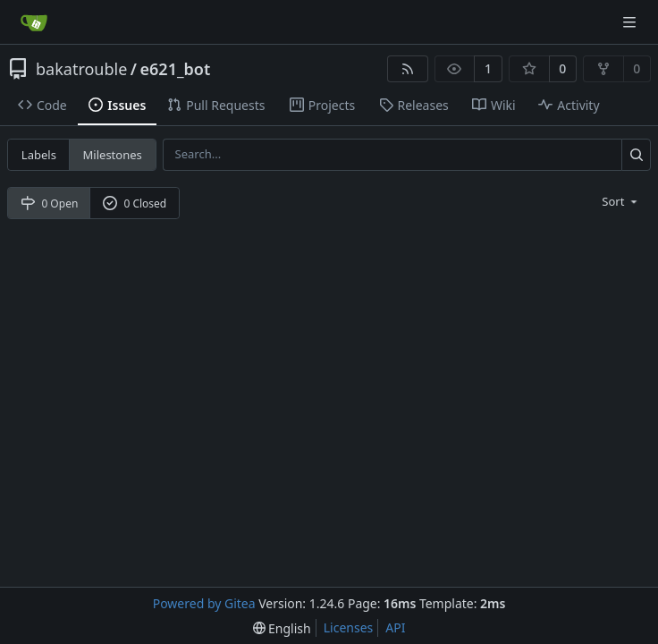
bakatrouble (81, 69)
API (395, 627)
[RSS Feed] (408, 69)
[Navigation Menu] (631, 22)
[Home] (34, 22)
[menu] (621, 201)
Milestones (113, 155)
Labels (39, 155)
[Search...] (636, 154)
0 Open (50, 203)
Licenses (349, 627)
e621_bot (176, 69)
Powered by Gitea (204, 603)
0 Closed (135, 203)
